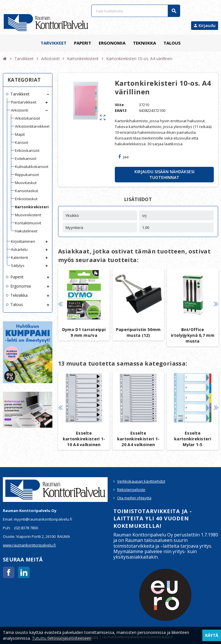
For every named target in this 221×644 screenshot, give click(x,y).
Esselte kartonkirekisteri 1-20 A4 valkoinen (138, 439)
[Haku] (136, 11)
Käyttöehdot (58, 637)
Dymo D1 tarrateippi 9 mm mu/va (84, 332)
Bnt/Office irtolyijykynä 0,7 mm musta (193, 335)
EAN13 (121, 110)
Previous (60, 304)
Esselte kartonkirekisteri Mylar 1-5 (193, 439)
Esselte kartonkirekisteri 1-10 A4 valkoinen (84, 439)
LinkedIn (24, 572)
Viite (119, 105)
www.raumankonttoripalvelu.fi (29, 545)
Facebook (9, 572)
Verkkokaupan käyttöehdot (141, 481)
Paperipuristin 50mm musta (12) (138, 332)
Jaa (123, 157)
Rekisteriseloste (131, 490)
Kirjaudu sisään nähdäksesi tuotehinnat (164, 174)
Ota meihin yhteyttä (134, 498)
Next (216, 304)
